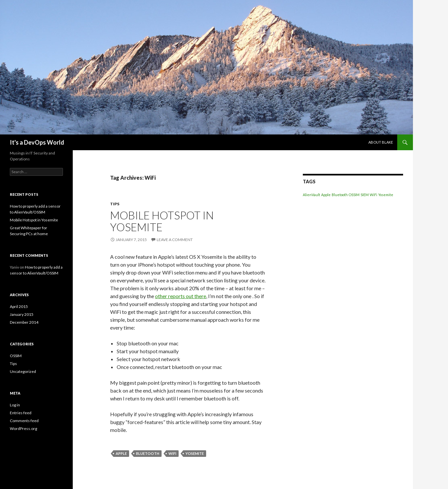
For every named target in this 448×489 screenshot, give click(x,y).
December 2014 (24, 322)
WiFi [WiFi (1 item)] (373, 195)
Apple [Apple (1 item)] (326, 195)
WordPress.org (23, 428)
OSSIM (16, 356)
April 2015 (19, 306)
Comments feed (24, 421)
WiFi (172, 453)
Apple (121, 453)
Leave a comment (175, 240)
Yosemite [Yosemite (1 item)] (386, 195)
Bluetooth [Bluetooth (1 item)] (340, 195)
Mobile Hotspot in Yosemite (162, 221)
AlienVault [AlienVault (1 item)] (312, 195)
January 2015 (22, 314)
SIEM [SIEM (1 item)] (365, 195)
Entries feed (21, 413)
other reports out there (181, 296)
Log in (15, 405)
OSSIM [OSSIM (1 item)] (354, 195)
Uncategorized (23, 371)
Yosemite (195, 453)
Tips (115, 204)
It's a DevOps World (37, 142)
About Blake (381, 142)
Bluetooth (148, 453)
